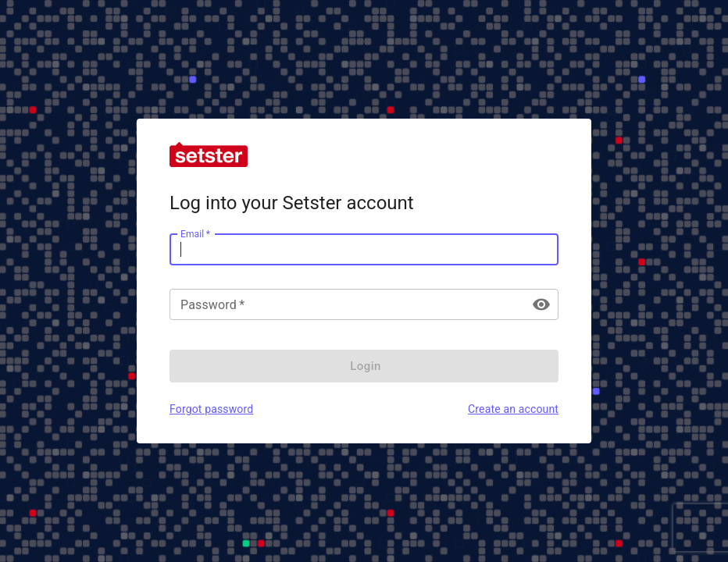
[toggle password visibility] (541, 304)
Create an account (513, 409)
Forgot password (211, 409)
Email (195, 233)
